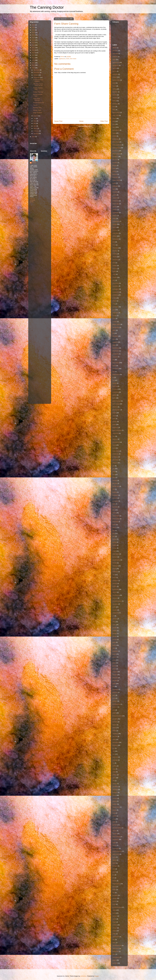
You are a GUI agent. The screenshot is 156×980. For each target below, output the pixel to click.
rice (114, 751)
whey (114, 943)
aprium (115, 71)
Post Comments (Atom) (85, 126)
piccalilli (115, 681)
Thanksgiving (116, 884)
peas (114, 663)
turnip (114, 913)
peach (114, 654)
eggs (114, 345)
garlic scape (116, 404)
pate (114, 648)
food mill (115, 386)
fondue (115, 383)
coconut (115, 268)
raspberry (115, 734)
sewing (115, 801)
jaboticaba (115, 460)
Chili (114, 242)
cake (114, 189)
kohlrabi (115, 498)
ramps (114, 731)
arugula (115, 77)
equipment (116, 354)
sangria (115, 784)
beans (114, 118)
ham (114, 436)
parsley (115, 636)
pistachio (115, 692)
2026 (34, 25)
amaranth (115, 54)
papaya (115, 633)
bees (114, 127)
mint (114, 575)
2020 (34, 40)
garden (115, 395)
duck (114, 339)
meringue (115, 566)
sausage (115, 789)
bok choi (115, 160)
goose (114, 416)
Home (81, 121)
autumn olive (116, 80)
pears (114, 660)
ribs (114, 748)
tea (113, 875)
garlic (114, 398)
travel (114, 904)
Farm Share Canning (37, 99)
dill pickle (115, 336)
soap (114, 813)
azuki (114, 83)
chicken (115, 236)
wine (114, 954)
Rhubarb (115, 745)
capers (114, 195)
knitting (115, 492)
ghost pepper (116, 410)
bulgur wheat (116, 180)
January (36, 134)
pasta (114, 642)
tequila (114, 881)
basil (114, 107)
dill (113, 333)
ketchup (115, 480)
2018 (34, 45)
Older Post (104, 121)
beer (114, 124)
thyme (114, 887)
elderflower (116, 351)
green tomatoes (117, 430)
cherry (114, 227)
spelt (114, 822)
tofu (114, 893)
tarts (114, 869)
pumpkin (115, 719)
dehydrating (116, 327)
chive (114, 245)
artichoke (115, 74)
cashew (115, 210)
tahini (114, 863)
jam (114, 466)
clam (114, 263)
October (36, 75)
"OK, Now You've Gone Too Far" (38, 85)
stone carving (116, 837)
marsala (115, 557)
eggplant (115, 342)
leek (114, 510)
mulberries (116, 589)
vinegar (115, 928)
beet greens (116, 130)
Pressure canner (117, 716)
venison (115, 925)
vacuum (115, 916)
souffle (114, 816)
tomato (115, 898)
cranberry (115, 295)
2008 (34, 137)
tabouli (114, 860)
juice (114, 472)
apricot (114, 68)
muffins (115, 586)
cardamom (116, 201)
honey (114, 445)
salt (114, 781)
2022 (34, 35)
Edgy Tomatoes (38, 113)
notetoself (115, 613)
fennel (114, 366)
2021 (34, 38)
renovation (116, 742)
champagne (116, 221)
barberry (115, 98)
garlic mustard (117, 401)
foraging (115, 389)
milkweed (115, 572)
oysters (115, 631)
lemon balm (116, 516)
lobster (114, 539)
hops (114, 448)
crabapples (116, 289)
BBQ (114, 110)
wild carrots (116, 948)
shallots (115, 804)
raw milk (115, 736)
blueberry (115, 157)
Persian (115, 675)
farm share (73, 59)
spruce (114, 831)
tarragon (115, 866)
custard (115, 322)
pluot (114, 698)
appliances (116, 65)
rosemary (115, 757)
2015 (34, 53)
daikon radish (116, 324)
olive (114, 622)
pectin (114, 669)
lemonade (115, 522)
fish (114, 380)
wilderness (116, 951)
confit (114, 274)
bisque (114, 136)
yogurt (114, 960)
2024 (34, 30)
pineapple (115, 689)
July (35, 118)
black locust (116, 142)
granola (115, 422)
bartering (115, 104)
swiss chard (116, 854)
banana (115, 95)
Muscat (115, 592)
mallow (115, 545)
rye (113, 763)
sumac (114, 845)
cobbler (115, 266)
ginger (114, 413)
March (36, 128)
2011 (34, 63)
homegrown (116, 442)
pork (114, 710)
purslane (115, 722)
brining (114, 171)
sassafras (115, 786)
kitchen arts (116, 486)
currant (115, 316)
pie (113, 686)
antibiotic (115, 57)
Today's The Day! (38, 92)
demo (114, 330)
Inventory (115, 457)
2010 (34, 65)
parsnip (115, 639)
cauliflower (116, 213)
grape (114, 424)
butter (114, 183)
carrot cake (116, 204)
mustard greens (117, 601)
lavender (115, 507)
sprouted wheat (117, 828)
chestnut (115, 230)
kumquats (115, 501)
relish (114, 739)
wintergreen (116, 957)
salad (114, 772)
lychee (114, 542)
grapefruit (115, 427)
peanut (115, 657)
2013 (34, 58)
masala (115, 563)
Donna (34, 163)
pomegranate (116, 704)
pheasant (115, 678)
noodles (115, 610)
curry (114, 319)
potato (114, 713)
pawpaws (115, 651)
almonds (115, 51)
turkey (114, 910)
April (35, 126)
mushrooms (116, 595)
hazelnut (115, 439)
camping (115, 192)
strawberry (116, 840)
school (114, 795)
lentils (114, 525)
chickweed (116, 239)
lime (114, 533)
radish (114, 728)
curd (114, 310)
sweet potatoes (117, 851)
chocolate (115, 248)
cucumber (115, 307)
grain (114, 419)
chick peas (116, 233)
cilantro (115, 257)
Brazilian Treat (37, 108)
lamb (114, 504)
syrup (114, 857)
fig (113, 377)
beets (68, 59)
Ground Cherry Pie (39, 103)
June (35, 121)
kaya (114, 477)
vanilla (114, 919)
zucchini (115, 963)
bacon (114, 86)
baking (114, 89)
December (37, 70)
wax (114, 940)
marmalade (116, 554)
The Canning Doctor (47, 7)
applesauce (62, 59)
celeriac (115, 215)
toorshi (114, 901)
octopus (115, 619)
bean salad (116, 115)
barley (114, 101)
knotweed (115, 495)
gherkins (115, 407)
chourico (115, 251)
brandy (115, 165)
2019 (34, 43)
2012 (34, 60)
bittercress (116, 139)
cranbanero (116, 292)
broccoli (115, 174)
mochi (114, 578)
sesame (115, 798)
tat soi (114, 872)
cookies (115, 277)
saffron (115, 766)
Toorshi (35, 105)
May (35, 123)
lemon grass (116, 519)
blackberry (116, 151)
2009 (34, 68)
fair (113, 360)
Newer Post (58, 121)
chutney (115, 254)
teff (113, 878)
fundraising (116, 392)
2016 (34, 50)
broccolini (115, 177)
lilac (114, 530)
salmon (115, 775)
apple (114, 60)
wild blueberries (117, 945)
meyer (114, 569)
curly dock (115, 313)
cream (114, 298)
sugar (114, 842)
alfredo (115, 48)
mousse (115, 583)
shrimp (114, 810)
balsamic (115, 92)
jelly (114, 469)
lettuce (114, 527)
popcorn (115, 707)
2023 (34, 32)
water (114, 934)
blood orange (116, 154)
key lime (115, 483)
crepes (114, 301)
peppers (115, 672)
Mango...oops (37, 110)
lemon (114, 513)
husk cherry (116, 451)
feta (114, 372)
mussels (115, 598)
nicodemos (83, 976)
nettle (114, 607)
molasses (115, 581)
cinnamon (115, 260)
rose (114, 754)
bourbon (115, 162)
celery (114, 218)
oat (113, 616)
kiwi (114, 489)
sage (114, 769)
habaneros (116, 433)
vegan (114, 922)
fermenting (116, 369)
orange (115, 628)
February (36, 131)
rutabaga (115, 760)
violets (114, 931)
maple (114, 551)
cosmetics (115, 286)
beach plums (116, 112)
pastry (114, 645)
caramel (115, 198)
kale (114, 474)
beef (114, 121)
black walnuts (116, 148)
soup (114, 819)
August (36, 116)
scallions (115, 792)
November (37, 72)
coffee (114, 271)
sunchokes (116, 848)
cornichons (116, 283)
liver (114, 536)
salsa (114, 778)
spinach (115, 825)
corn (114, 280)
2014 (34, 55)
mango (115, 548)
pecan (114, 666)
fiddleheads (116, 374)
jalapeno (115, 463)
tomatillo (115, 895)
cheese (115, 224)
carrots (115, 207)
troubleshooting (117, 907)
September (37, 78)
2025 (34, 27)
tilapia (114, 890)
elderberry (115, 348)
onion (114, 625)
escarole (115, 357)
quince (114, 725)
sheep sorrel (116, 807)
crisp (114, 304)
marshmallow (116, 560)
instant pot (116, 454)
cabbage (115, 186)
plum (114, 695)
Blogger (97, 976)
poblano (115, 701)
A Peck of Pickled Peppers (38, 81)
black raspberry (117, 145)
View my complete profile (33, 200)
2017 (34, 48)
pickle (114, 684)
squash (115, 834)
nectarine (115, 604)
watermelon (116, 937)
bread (114, 168)
